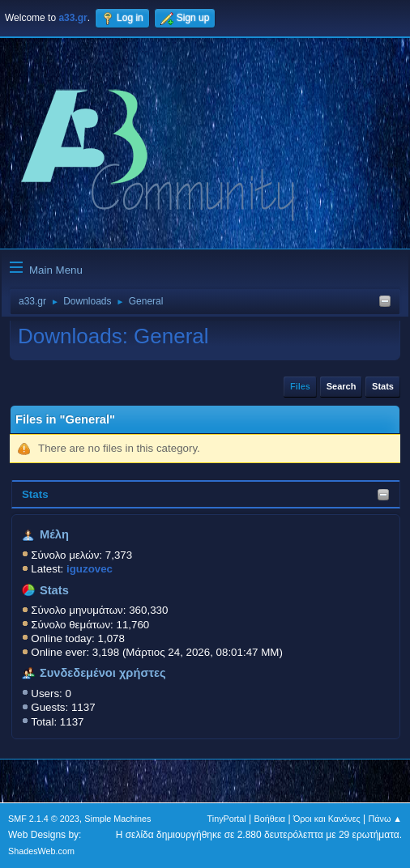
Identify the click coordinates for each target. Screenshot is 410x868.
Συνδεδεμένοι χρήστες (103, 673)
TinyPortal (227, 819)
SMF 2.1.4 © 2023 (44, 819)
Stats (35, 494)
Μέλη (54, 534)
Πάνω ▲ (386, 819)
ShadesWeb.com (41, 851)
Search (342, 386)
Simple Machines (117, 819)
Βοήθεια (269, 819)
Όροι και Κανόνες (327, 819)
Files (300, 386)
